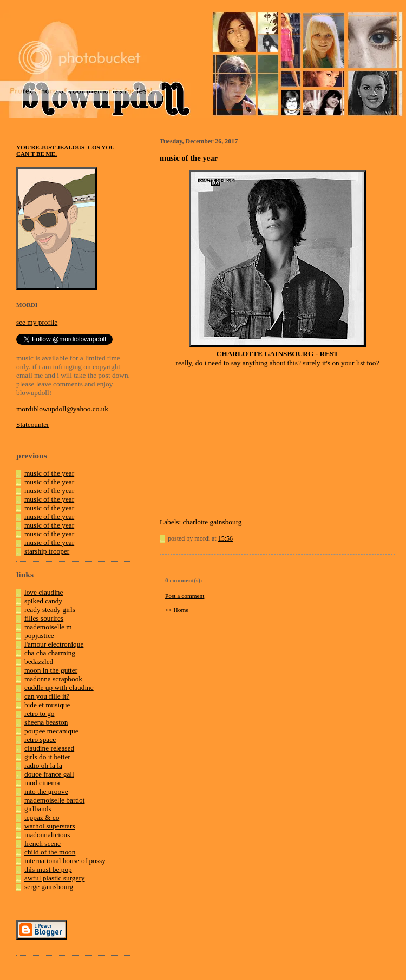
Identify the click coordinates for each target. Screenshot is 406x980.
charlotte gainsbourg (212, 522)
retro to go (40, 713)
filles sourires (44, 618)
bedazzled (39, 662)
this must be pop (48, 869)
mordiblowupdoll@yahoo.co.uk (62, 409)
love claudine (44, 592)
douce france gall (49, 774)
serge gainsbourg (49, 887)
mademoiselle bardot (54, 800)
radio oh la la (43, 765)
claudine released (49, 748)
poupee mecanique (51, 731)
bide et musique (47, 705)
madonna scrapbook (53, 679)
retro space (40, 739)
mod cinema (42, 783)
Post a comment (185, 596)
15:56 (225, 538)
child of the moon (50, 852)
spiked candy (43, 601)
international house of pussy (65, 861)
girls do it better (47, 757)
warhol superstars (50, 826)
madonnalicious (47, 835)
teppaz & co (42, 817)
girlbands (38, 809)
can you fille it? (47, 696)
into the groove (46, 791)
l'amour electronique (54, 644)
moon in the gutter (51, 670)
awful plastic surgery (55, 878)
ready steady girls (50, 610)
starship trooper (47, 551)
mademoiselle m (48, 627)
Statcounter (33, 425)
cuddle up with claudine (59, 688)
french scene (42, 843)
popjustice (39, 636)
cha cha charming (50, 653)
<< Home (177, 610)
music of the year (49, 473)
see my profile (37, 322)
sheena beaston (46, 722)
